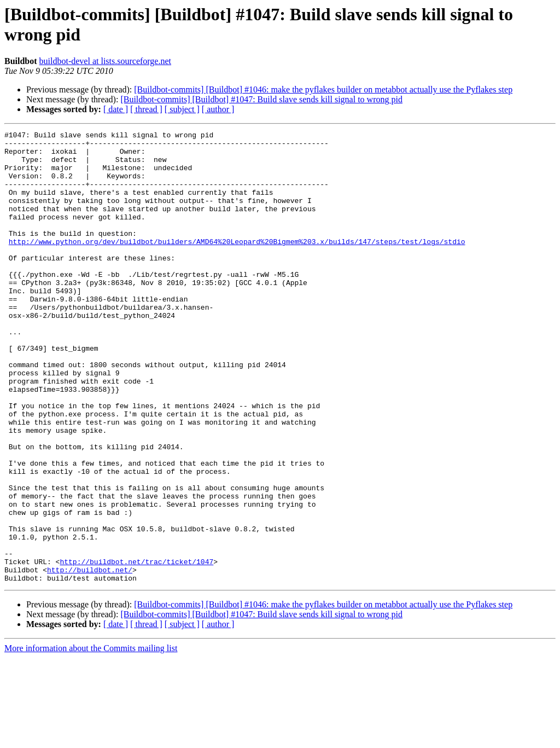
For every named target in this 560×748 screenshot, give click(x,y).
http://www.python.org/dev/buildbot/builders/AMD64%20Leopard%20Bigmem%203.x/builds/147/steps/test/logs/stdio (237, 264)
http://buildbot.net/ (90, 658)
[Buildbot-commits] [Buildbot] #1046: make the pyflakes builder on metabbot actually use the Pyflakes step (323, 89)
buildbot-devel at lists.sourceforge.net (105, 61)
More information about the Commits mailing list (91, 738)
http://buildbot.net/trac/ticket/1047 (136, 648)
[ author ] (218, 109)
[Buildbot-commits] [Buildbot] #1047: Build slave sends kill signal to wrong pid (261, 99)
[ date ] (116, 109)
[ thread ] (146, 109)
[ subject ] (182, 109)
